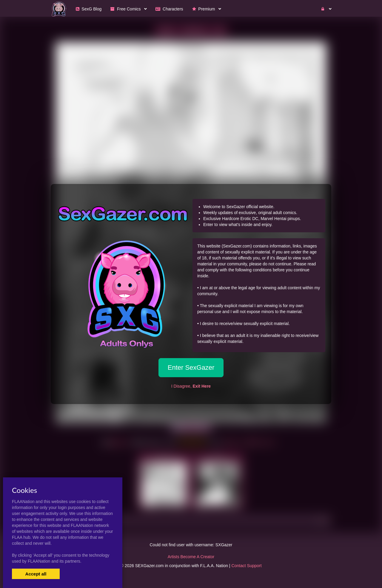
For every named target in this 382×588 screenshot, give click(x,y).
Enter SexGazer (191, 367)
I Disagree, (191, 386)
